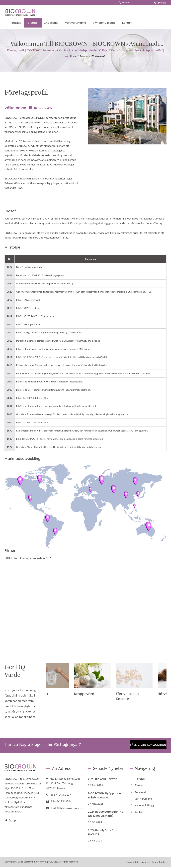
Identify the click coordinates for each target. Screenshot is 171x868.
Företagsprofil (99, 56)
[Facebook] (6, 821)
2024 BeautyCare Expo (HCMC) (103, 833)
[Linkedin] (15, 821)
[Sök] (120, 3)
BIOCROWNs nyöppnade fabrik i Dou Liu (104, 796)
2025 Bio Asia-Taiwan (103, 780)
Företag (33, 23)
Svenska (162, 3)
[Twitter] (10, 821)
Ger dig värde (16, 672)
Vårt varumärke (77, 23)
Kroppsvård (98, 694)
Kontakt (128, 23)
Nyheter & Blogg (105, 23)
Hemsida (15, 23)
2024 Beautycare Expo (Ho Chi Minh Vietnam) (106, 815)
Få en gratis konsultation (148, 746)
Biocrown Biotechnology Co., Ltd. (41, 862)
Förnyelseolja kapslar (141, 696)
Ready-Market (159, 863)
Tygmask (54, 694)
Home (73, 56)
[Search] (137, 3)
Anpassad (52, 23)
